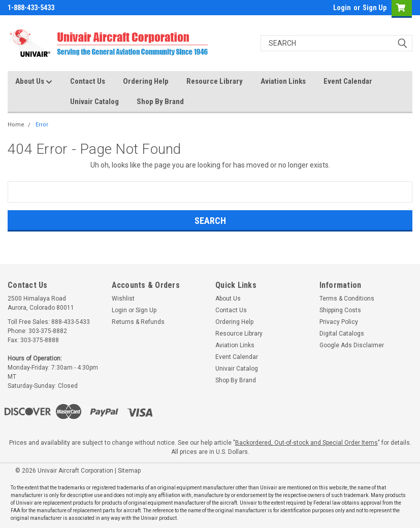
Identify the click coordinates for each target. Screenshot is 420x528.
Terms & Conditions (347, 299)
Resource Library (215, 81)
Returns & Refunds (138, 322)
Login (342, 8)
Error (42, 125)
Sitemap (129, 471)
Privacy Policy (339, 322)
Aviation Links (283, 81)
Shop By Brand (160, 102)
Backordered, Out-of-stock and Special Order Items (306, 443)
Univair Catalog (94, 102)
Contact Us (88, 81)
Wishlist (123, 299)
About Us (34, 82)
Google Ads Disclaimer (352, 345)
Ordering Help (146, 81)
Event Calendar (348, 81)
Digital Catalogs (342, 334)
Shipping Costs (340, 310)
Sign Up (375, 8)
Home (16, 125)
